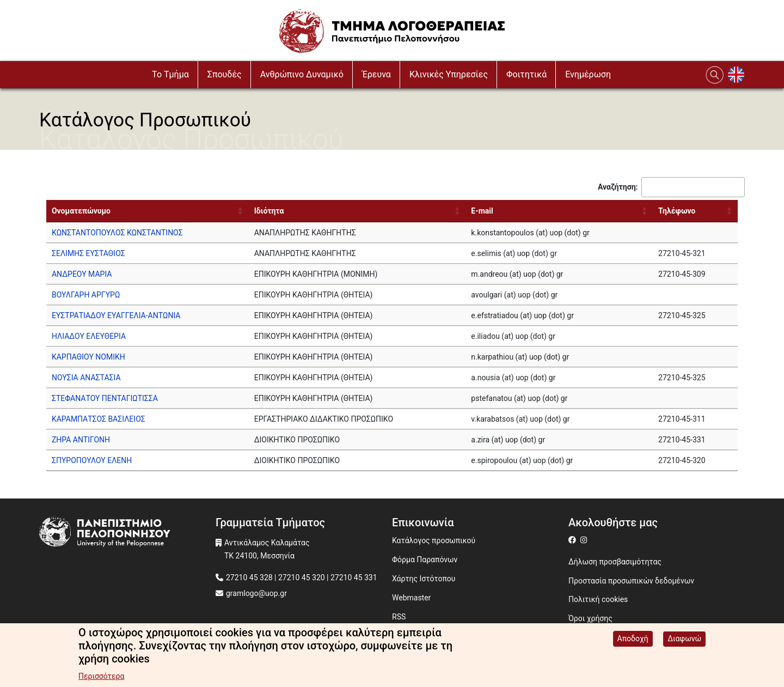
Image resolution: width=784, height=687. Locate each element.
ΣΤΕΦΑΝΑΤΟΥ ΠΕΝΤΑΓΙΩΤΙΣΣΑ (105, 398)
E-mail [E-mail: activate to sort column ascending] (482, 211)
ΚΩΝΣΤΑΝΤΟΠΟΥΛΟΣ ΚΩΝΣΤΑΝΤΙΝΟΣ (117, 233)
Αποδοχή (633, 639)
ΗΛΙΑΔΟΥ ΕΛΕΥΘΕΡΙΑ (89, 336)
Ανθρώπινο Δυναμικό (302, 74)
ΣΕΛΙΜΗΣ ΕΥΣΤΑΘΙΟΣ (88, 253)
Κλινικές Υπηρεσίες (449, 74)
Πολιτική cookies (598, 599)
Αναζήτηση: (671, 187)
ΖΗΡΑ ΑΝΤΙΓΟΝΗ (81, 440)
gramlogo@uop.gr (256, 593)
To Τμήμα (170, 74)
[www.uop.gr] (127, 533)
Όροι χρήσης (590, 618)
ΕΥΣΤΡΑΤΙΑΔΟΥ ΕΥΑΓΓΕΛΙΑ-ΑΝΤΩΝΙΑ (116, 315)
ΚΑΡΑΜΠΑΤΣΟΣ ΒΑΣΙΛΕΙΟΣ (99, 419)
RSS (399, 617)
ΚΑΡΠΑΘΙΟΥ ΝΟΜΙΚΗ (88, 357)
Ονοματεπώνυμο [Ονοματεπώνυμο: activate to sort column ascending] (81, 211)
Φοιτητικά (526, 74)
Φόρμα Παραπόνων (425, 560)
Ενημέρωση (588, 74)
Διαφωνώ (684, 639)
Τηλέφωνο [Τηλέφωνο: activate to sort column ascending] (677, 211)
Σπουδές (225, 74)
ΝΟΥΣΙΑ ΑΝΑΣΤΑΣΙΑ (86, 378)
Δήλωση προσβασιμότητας (615, 562)
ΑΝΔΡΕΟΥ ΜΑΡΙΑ (82, 274)
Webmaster (411, 598)
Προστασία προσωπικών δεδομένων (631, 581)
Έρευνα (376, 74)
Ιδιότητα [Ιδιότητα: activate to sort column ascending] (269, 211)
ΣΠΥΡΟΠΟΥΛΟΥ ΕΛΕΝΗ (92, 460)
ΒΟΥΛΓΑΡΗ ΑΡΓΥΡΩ (86, 295)
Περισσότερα (101, 676)
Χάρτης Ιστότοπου (424, 579)
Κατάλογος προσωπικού (434, 540)
